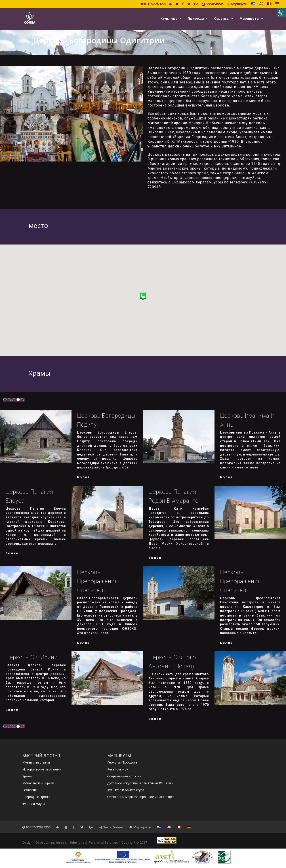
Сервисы (222, 19)
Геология (29, 790)
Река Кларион (118, 769)
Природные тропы (36, 797)
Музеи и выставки (36, 762)
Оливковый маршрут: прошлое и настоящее (141, 797)
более (83, 477)
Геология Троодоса (122, 762)
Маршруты (237, 4)
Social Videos (213, 4)
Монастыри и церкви (38, 783)
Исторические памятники (42, 769)
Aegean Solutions (70, 842)
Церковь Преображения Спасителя (98, 581)
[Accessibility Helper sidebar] (282, 12)
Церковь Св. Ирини (32, 657)
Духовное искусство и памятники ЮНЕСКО (140, 783)
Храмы (27, 776)
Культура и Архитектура (126, 790)
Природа (196, 19)
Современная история (124, 776)
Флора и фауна (34, 804)
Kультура (169, 19)
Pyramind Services (103, 842)
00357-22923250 (153, 4)
